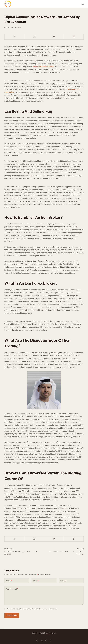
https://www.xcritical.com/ (43, 67)
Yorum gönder (12, 615)
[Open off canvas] (83, 4)
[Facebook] (14, 37)
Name (9, 581)
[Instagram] (46, 640)
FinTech (18, 27)
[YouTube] (51, 640)
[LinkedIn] (74, 37)
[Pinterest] (54, 37)
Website (63, 581)
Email (36, 581)
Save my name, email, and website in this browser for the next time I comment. (32, 609)
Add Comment (12, 589)
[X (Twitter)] (34, 37)
